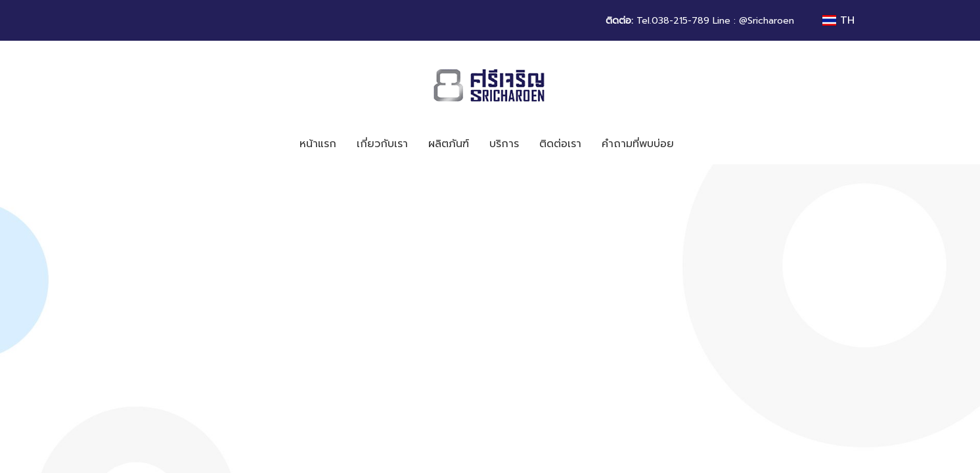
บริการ (504, 144)
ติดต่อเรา (560, 144)
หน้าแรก (318, 144)
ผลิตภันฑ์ (449, 144)
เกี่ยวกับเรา (382, 144)
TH (838, 20)
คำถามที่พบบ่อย (638, 144)
